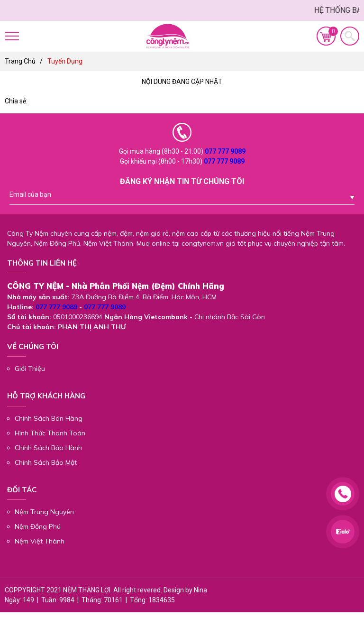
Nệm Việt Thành (40, 541)
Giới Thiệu (30, 369)
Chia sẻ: (16, 101)
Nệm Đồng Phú (38, 526)
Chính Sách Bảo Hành (48, 448)
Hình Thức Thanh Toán (50, 433)
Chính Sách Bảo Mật (46, 462)
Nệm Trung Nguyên (44, 512)
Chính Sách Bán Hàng (49, 418)
